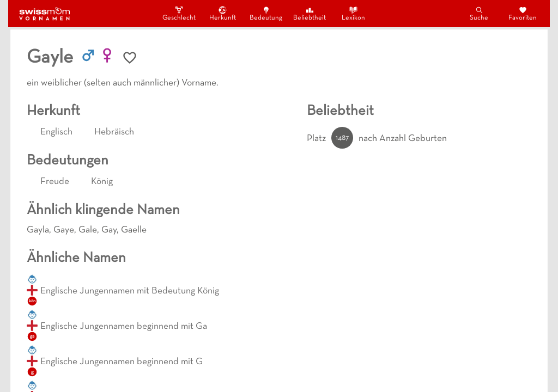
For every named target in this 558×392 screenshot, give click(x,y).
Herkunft (223, 13)
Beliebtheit (310, 13)
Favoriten (523, 13)
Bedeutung (266, 13)
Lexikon (353, 13)
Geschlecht (179, 13)
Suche (479, 13)
